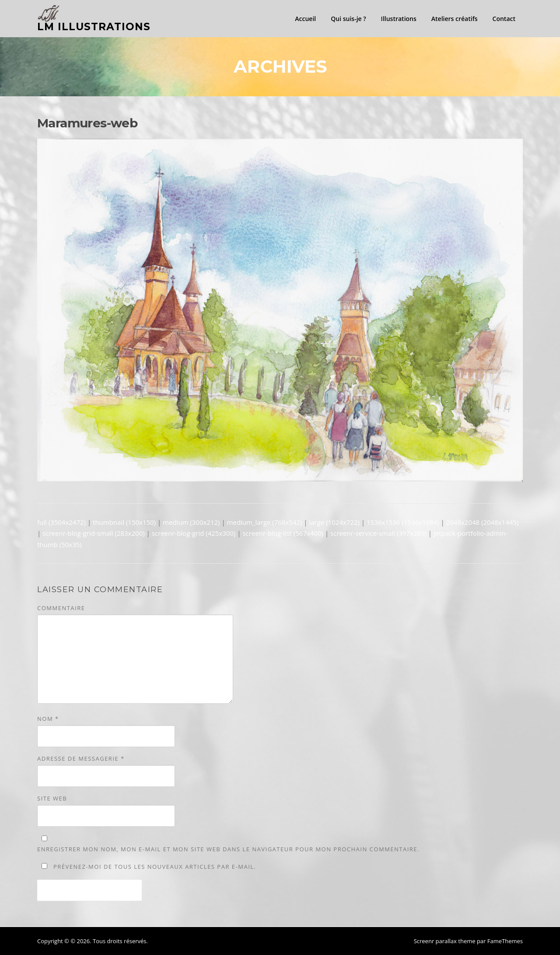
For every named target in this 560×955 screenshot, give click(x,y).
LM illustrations (94, 27)
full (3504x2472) (61, 522)
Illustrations (399, 19)
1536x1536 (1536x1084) (403, 522)
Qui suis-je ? (348, 19)
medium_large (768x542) (265, 522)
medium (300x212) (191, 522)
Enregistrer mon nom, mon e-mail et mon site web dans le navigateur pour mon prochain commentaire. (228, 849)
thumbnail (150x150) (124, 522)
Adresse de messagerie (81, 758)
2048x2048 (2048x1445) (483, 522)
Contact (504, 19)
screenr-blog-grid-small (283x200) (94, 533)
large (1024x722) (334, 522)
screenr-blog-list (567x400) (283, 533)
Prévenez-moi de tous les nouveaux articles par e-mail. (155, 867)
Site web (52, 798)
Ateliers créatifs (455, 19)
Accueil (305, 19)
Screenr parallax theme (445, 941)
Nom (48, 719)
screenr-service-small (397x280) (378, 533)
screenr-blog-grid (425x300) (194, 533)
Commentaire (61, 608)
